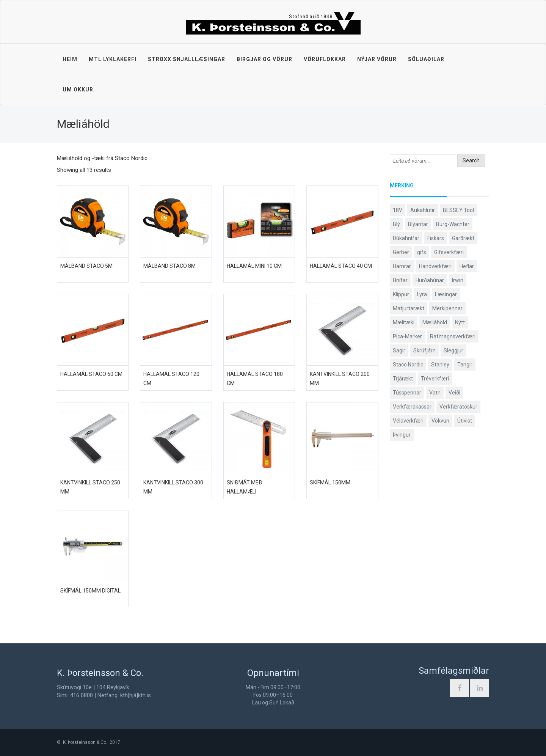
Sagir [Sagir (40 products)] (399, 350)
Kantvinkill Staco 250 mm (90, 487)
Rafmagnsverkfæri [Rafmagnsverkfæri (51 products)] (453, 336)
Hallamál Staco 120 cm (171, 379)
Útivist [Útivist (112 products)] (465, 421)
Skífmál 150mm (330, 483)
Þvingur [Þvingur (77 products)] (402, 435)
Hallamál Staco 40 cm (341, 266)
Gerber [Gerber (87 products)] (401, 252)
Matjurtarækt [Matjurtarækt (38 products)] (409, 308)
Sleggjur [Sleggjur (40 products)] (453, 350)
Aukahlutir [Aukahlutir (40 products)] (423, 210)
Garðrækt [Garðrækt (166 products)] (463, 238)
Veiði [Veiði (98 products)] (454, 393)
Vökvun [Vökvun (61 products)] (440, 421)
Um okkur (78, 90)
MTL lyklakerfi (113, 59)
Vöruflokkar (325, 59)
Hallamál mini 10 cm (254, 266)
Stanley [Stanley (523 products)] (440, 365)
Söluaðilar (426, 59)
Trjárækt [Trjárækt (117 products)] (403, 379)
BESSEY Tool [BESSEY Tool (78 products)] (458, 210)
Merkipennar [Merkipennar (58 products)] (447, 308)
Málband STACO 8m (169, 266)
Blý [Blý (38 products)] (396, 224)
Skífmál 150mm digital (90, 591)
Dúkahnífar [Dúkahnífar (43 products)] (406, 238)
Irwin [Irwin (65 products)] (458, 280)
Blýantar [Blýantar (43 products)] (418, 224)
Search (471, 160)
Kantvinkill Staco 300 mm (173, 487)
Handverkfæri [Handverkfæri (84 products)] (435, 266)
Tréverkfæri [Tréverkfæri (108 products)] (435, 379)
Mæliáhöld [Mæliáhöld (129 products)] (435, 322)
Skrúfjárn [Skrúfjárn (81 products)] (424, 350)
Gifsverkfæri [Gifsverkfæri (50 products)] (449, 252)
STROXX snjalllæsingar (187, 59)
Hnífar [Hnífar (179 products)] (400, 280)
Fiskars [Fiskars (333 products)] (436, 238)
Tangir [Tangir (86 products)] (465, 365)
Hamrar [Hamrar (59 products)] (402, 266)
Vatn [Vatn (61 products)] (435, 393)
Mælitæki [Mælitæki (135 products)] (404, 322)
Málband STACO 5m (86, 266)
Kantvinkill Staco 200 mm (340, 379)
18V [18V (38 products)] (398, 210)
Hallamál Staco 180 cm (255, 379)
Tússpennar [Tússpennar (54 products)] (407, 393)
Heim (70, 59)
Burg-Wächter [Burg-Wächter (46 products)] (453, 224)
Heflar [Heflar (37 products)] (467, 266)
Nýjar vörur (377, 59)
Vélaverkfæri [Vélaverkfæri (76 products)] (408, 421)
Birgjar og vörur (264, 59)
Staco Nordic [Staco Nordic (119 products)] (408, 365)
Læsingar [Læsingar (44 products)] (446, 294)
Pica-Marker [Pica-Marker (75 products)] (407, 336)
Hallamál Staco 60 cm (91, 374)
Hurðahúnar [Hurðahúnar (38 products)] (430, 280)
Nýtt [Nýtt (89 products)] (460, 322)
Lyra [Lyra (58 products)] (422, 294)
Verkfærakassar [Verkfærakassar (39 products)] (412, 407)
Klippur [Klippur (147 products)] (401, 294)
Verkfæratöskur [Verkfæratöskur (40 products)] (458, 407)
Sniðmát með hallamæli (245, 487)
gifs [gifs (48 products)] (422, 252)
